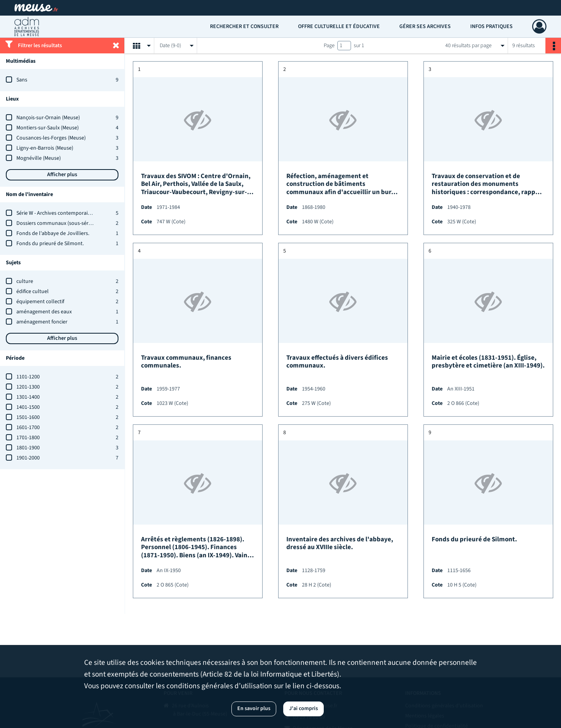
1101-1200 (28, 377)
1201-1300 (28, 387)
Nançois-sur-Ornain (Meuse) (48, 118)
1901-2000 (28, 458)
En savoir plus (254, 709)
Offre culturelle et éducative (339, 27)
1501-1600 (28, 417)
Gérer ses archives (425, 27)
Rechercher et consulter (244, 27)
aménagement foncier (42, 322)
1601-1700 (28, 428)
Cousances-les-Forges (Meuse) (51, 138)
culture (25, 281)
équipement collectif (40, 302)
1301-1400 (28, 397)
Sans (22, 80)
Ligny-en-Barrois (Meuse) (45, 148)
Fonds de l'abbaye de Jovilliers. (53, 233)
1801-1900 (28, 448)
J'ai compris (303, 709)
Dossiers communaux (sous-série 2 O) (59, 223)
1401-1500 (28, 407)
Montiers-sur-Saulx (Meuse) (48, 128)
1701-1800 (28, 438)
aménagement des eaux (44, 312)
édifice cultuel (33, 292)
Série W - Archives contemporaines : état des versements (81, 213)
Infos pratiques (491, 27)
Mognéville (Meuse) (39, 158)
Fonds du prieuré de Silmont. (50, 244)
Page (329, 46)
